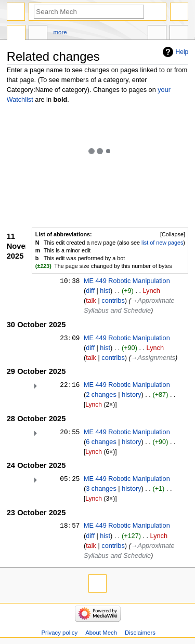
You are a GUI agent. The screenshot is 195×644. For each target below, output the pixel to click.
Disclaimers (140, 633)
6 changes (101, 442)
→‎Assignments (153, 358)
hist (105, 291)
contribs (113, 301)
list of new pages (162, 243)
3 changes (101, 489)
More (60, 32)
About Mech (101, 633)
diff (90, 291)
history (131, 395)
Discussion (38, 34)
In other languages (157, 34)
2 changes (101, 395)
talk (91, 301)
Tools (179, 34)
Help (182, 52)
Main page (16, 34)
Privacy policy (59, 633)
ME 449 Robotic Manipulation (127, 281)
